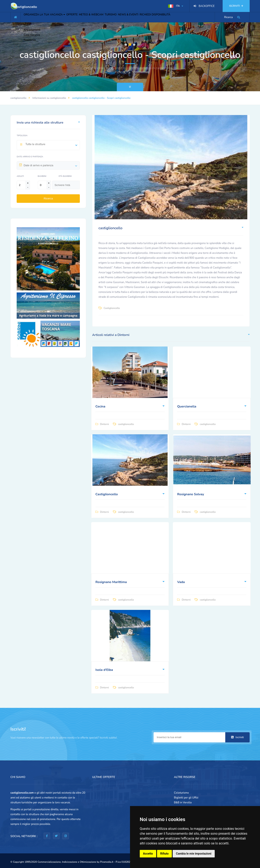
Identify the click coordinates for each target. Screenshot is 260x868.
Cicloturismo (181, 793)
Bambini (42, 176)
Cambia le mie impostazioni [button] (194, 854)
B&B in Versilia (183, 803)
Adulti (20, 176)
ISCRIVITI (236, 6)
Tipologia (22, 136)
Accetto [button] (148, 854)
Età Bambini (65, 176)
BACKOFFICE (207, 6)
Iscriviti (237, 737)
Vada (181, 582)
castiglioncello (18, 98)
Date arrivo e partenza (30, 157)
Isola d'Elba (104, 670)
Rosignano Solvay (191, 494)
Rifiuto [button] (165, 854)
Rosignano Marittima (111, 582)
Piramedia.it (107, 862)
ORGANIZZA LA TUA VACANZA (47, 17)
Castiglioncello (112, 308)
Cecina (100, 406)
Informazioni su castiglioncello (49, 98)
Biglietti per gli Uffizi (186, 798)
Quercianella (187, 406)
